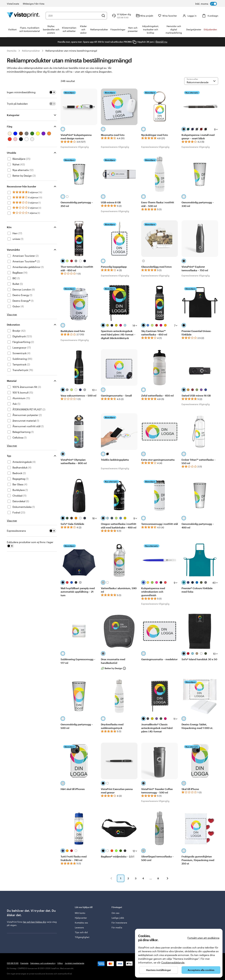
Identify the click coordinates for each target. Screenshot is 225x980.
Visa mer (12, 314)
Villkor (60, 963)
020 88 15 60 (13, 963)
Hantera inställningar (159, 970)
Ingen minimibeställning (21, 92)
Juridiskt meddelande (75, 963)
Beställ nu (162, 42)
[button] (111, 878)
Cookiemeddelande (173, 962)
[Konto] (191, 16)
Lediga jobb (118, 918)
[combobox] (75, 16)
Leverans (79, 927)
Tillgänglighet (82, 937)
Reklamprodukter (31, 51)
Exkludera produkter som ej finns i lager (30, 542)
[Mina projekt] (147, 16)
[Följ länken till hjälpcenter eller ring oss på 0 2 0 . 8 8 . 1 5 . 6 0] (124, 16)
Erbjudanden (210, 29)
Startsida (12, 51)
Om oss (115, 913)
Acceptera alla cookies (201, 970)
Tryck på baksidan (17, 104)
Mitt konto (80, 913)
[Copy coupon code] (134, 42)
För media (117, 927)
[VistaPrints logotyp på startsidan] (23, 16)
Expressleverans (16, 531)
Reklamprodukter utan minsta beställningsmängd (71, 51)
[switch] (206, 4)
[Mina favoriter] (170, 16)
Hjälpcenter (81, 918)
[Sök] (106, 16)
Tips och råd (81, 932)
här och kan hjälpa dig (34, 922)
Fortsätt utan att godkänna (203, 938)
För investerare (119, 923)
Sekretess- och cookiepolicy (43, 963)
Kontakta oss (81, 923)
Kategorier (13, 115)
